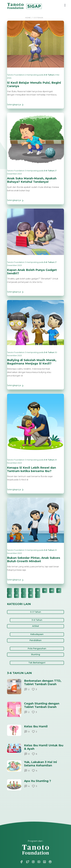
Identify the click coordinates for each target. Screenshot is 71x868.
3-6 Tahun (49, 75)
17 (31, 590)
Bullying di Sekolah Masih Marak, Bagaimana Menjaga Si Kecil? (32, 362)
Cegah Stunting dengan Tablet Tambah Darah (42, 705)
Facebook (21, 862)
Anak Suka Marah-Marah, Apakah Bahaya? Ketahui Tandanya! (32, 180)
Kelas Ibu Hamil (36, 726)
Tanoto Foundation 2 (16, 75)
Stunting (35, 654)
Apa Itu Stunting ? (38, 781)
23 (17, 595)
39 (31, 595)
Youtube (39, 862)
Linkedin (44, 862)
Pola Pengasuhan (37, 649)
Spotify (50, 862)
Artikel (35, 626)
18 (38, 590)
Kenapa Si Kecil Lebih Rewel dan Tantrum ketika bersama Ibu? (31, 469)
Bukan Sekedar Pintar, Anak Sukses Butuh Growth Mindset (34, 559)
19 (45, 590)
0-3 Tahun (36, 612)
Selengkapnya (16, 106)
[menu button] (65, 5)
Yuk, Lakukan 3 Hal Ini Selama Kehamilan (41, 764)
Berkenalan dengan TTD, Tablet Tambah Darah (43, 682)
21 (59, 590)
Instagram (33, 862)
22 (10, 595)
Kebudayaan (37, 634)
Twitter (27, 862)
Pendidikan (36, 640)
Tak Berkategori (37, 663)
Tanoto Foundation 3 (17, 171)
